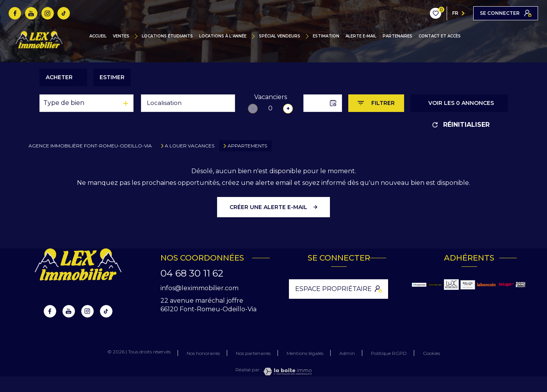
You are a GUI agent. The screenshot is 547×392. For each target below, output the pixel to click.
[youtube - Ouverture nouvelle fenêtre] (31, 13)
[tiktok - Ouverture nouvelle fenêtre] (64, 13)
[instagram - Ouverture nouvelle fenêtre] (48, 13)
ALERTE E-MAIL (361, 36)
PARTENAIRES (397, 36)
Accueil (98, 36)
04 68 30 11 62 (192, 273)
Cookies (431, 353)
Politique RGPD (389, 353)
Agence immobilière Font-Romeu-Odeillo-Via (90, 146)
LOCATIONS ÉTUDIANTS (167, 36)
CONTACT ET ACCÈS (440, 36)
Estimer (112, 77)
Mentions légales (305, 353)
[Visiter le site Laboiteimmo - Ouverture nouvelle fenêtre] (287, 372)
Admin (347, 353)
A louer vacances (190, 146)
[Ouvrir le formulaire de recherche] (376, 103)
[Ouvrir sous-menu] (138, 36)
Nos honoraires (203, 353)
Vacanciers (271, 97)
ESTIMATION (326, 36)
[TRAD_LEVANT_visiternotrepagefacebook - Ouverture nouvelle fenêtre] (15, 13)
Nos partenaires (253, 353)
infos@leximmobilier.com (200, 288)
